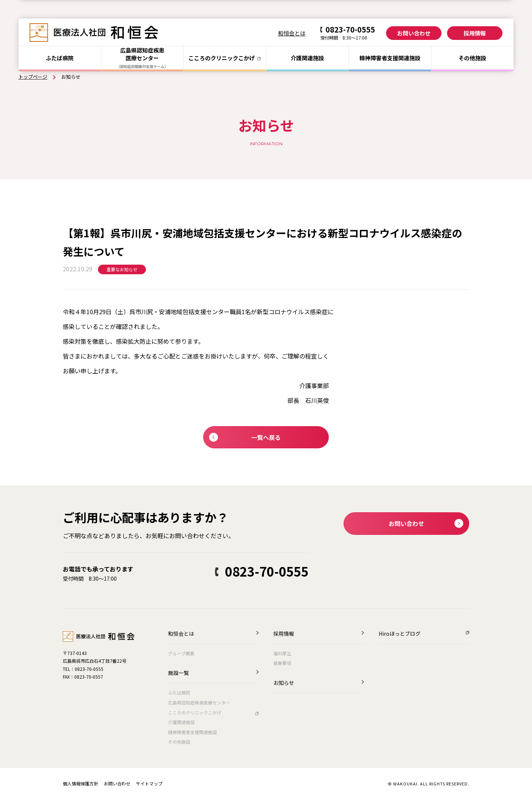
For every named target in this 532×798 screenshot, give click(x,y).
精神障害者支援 (390, 58)
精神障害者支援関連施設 (192, 732)
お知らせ (284, 683)
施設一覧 (178, 673)
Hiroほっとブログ (400, 634)
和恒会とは (292, 33)
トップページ (33, 77)
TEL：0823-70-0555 (83, 669)
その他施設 (472, 58)
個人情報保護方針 (81, 783)
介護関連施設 (307, 58)
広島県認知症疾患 (142, 58)
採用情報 (475, 33)
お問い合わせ (414, 33)
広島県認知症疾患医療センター (199, 702)
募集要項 (282, 663)
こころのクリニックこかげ (195, 712)
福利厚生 (282, 653)
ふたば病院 (60, 58)
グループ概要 (181, 653)
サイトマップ (149, 783)
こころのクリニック (225, 58)
